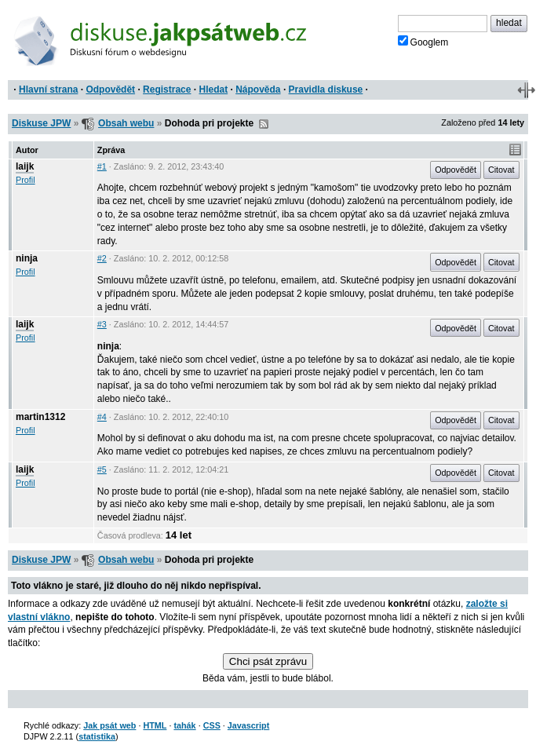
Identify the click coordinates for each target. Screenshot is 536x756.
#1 (102, 166)
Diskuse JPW (41, 123)
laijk (25, 166)
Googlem (423, 42)
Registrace (167, 89)
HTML (155, 725)
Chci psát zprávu (268, 661)
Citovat (501, 170)
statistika (97, 736)
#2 (102, 258)
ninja (27, 258)
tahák (184, 725)
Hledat (213, 89)
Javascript (248, 725)
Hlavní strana (48, 89)
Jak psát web (109, 725)
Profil (26, 180)
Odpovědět (110, 89)
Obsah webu (126, 123)
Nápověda (258, 89)
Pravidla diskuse (326, 89)
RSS (264, 124)
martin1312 (40, 417)
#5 (102, 469)
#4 (102, 417)
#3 (102, 324)
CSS (212, 725)
